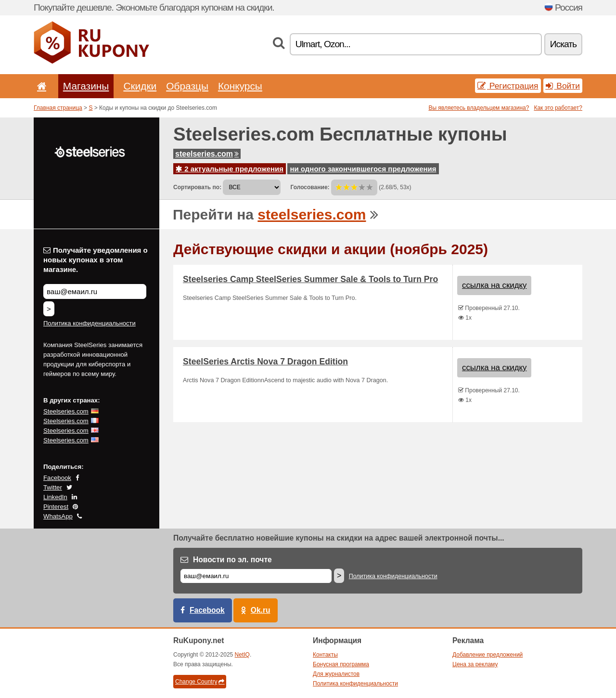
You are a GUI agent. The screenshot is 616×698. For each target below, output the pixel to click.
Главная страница (58, 108)
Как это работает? (558, 108)
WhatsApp (58, 516)
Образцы (187, 86)
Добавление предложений (488, 655)
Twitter (53, 487)
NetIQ (242, 655)
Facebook (57, 478)
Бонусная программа (341, 664)
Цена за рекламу (475, 664)
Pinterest (56, 507)
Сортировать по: (197, 187)
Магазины (86, 86)
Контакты (325, 655)
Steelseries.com (66, 411)
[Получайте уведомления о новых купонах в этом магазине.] (95, 291)
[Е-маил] (256, 576)
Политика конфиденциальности (90, 323)
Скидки (140, 86)
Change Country (200, 682)
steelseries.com (207, 154)
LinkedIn (55, 497)
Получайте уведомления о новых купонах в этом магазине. (96, 260)
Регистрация (508, 86)
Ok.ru (261, 610)
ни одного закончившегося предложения (363, 169)
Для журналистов (336, 674)
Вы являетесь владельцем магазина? (479, 108)
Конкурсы (240, 86)
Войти (563, 86)
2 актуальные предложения (230, 169)
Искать (563, 44)
